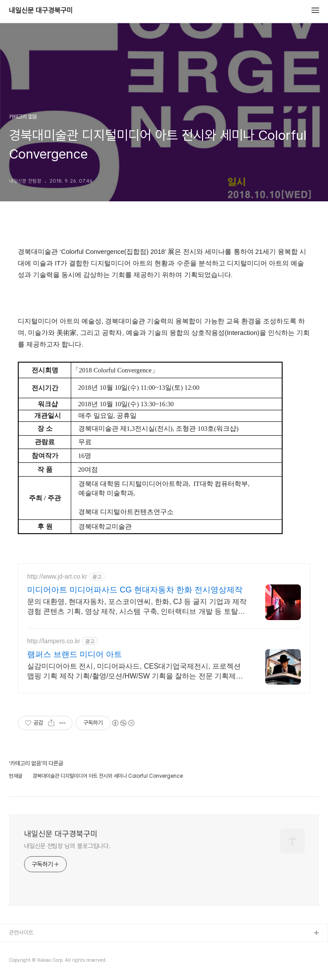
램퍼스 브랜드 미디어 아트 (75, 654)
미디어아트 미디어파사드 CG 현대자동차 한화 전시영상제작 (135, 590)
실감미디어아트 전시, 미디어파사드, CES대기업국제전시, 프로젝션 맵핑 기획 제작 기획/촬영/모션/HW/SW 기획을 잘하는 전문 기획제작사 (135, 672)
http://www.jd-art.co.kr (57, 576)
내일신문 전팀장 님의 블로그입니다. (67, 846)
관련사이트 (21, 933)
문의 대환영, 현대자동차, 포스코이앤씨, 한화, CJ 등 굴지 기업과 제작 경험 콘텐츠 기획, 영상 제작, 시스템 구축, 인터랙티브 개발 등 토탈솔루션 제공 (137, 607)
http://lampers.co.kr (54, 641)
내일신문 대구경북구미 (41, 11)
